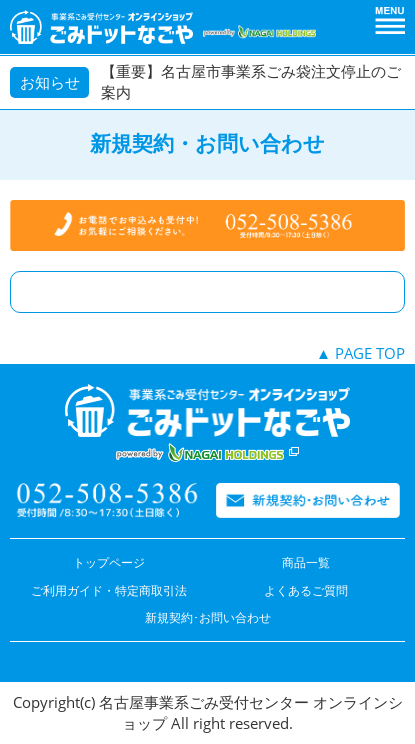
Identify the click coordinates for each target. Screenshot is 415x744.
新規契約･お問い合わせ (208, 617)
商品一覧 (306, 562)
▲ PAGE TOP (360, 353)
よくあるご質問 (306, 590)
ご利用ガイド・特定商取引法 (109, 590)
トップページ (109, 562)
